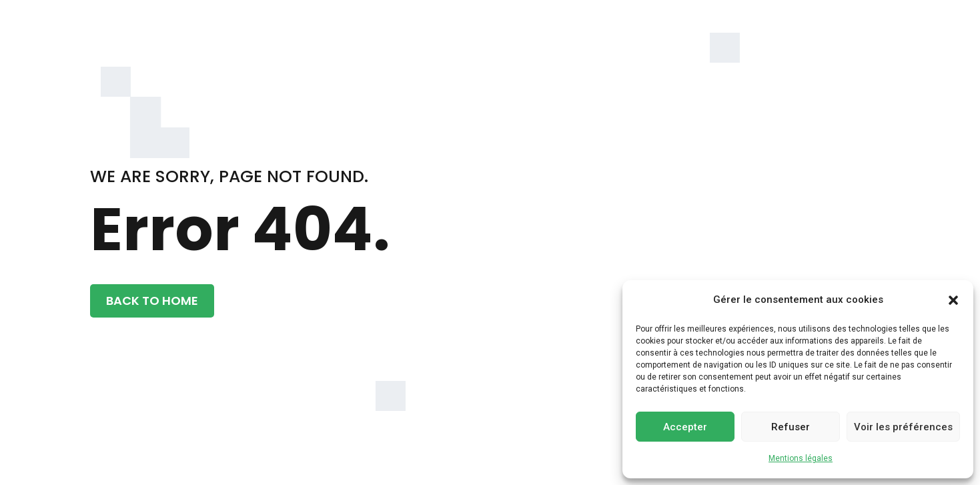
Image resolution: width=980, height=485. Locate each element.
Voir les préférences (903, 427)
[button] (953, 300)
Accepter (685, 427)
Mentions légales (801, 458)
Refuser (791, 427)
